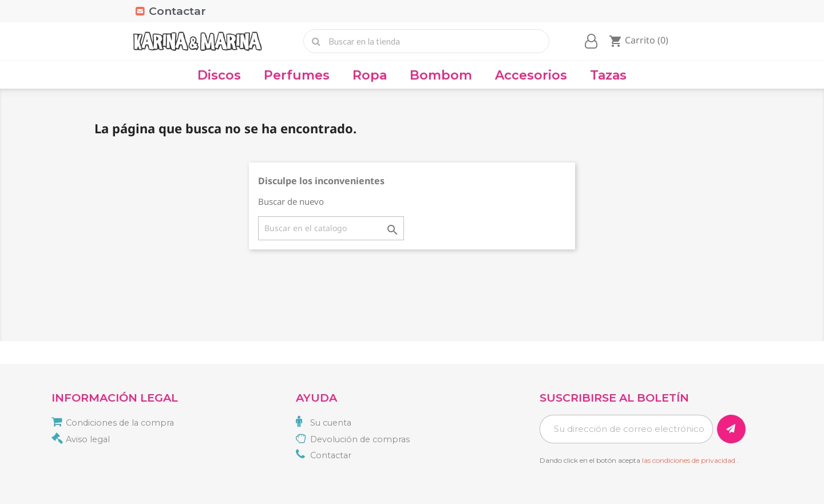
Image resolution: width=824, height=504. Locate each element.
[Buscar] (331, 228)
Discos (219, 75)
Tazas (608, 75)
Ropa (370, 75)
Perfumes (297, 75)
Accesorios (531, 75)
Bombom (441, 75)
